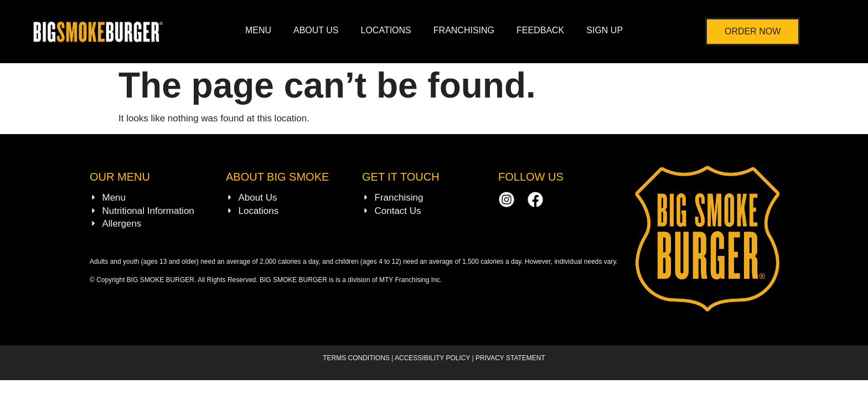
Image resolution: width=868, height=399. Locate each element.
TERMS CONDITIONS (357, 358)
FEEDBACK (540, 30)
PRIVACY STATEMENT (510, 358)
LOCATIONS (386, 30)
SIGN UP (604, 30)
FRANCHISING (464, 30)
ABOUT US (316, 30)
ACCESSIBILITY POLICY (432, 358)
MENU (258, 30)
